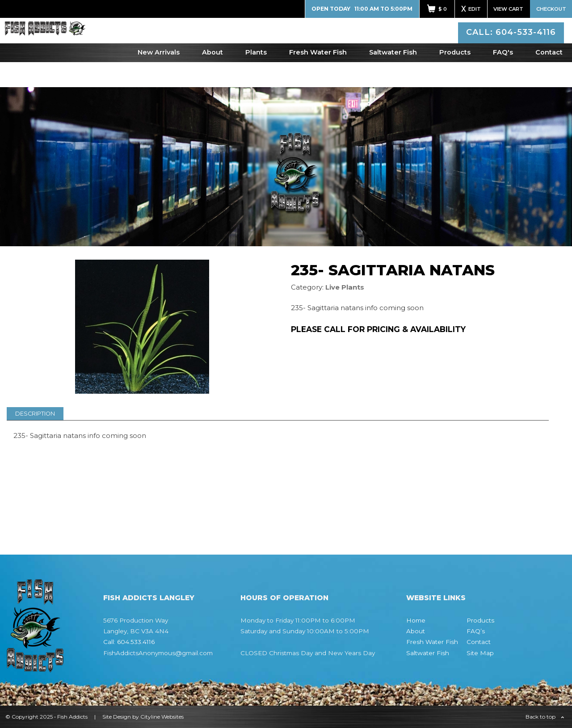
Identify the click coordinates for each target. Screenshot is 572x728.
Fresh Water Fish (318, 77)
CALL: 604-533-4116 (512, 42)
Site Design (117, 717)
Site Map (480, 653)
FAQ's (503, 77)
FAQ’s (476, 631)
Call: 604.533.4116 (129, 642)
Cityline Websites (162, 717)
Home (416, 620)
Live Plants (345, 287)
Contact (549, 77)
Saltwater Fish (393, 77)
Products (455, 77)
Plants (256, 77)
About (212, 77)
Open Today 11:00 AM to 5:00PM (362, 9)
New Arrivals (159, 77)
